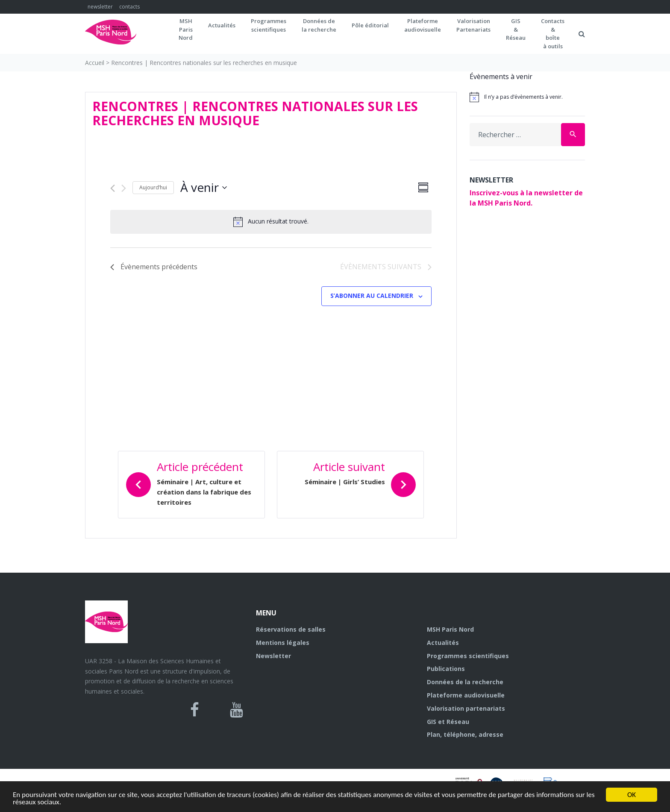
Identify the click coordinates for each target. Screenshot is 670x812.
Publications (446, 669)
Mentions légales (283, 643)
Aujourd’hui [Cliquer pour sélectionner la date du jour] (153, 187)
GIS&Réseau (516, 29)
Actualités (222, 25)
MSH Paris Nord (450, 629)
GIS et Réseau (448, 722)
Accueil (95, 63)
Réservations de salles (291, 629)
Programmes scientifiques (269, 25)
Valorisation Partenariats (473, 25)
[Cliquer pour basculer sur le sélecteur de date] (204, 188)
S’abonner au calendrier (372, 296)
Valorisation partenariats (466, 708)
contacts (129, 7)
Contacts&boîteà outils (553, 34)
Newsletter (273, 656)
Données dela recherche (319, 25)
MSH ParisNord (186, 29)
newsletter (100, 7)
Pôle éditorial (370, 25)
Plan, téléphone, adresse (465, 734)
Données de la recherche (465, 682)
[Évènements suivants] (124, 188)
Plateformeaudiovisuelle (423, 25)
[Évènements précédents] (113, 188)
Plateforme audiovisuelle (466, 695)
